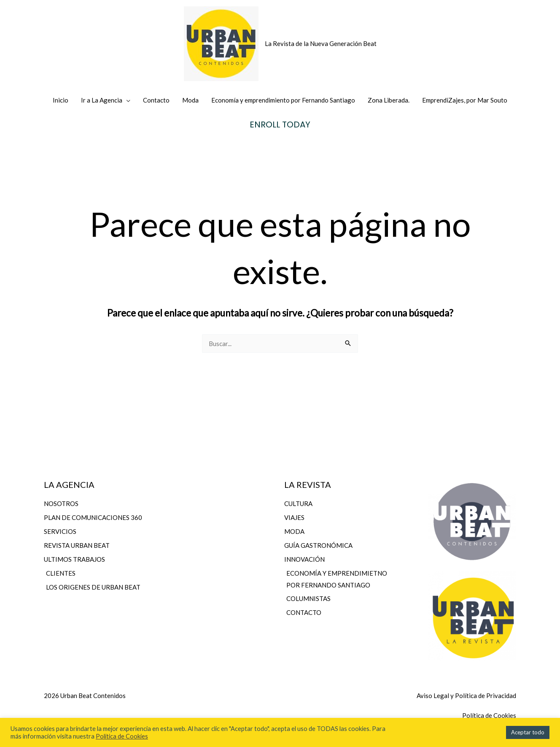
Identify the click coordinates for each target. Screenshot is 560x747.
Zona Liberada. (389, 100)
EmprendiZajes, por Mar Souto (465, 100)
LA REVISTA (308, 484)
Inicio (61, 100)
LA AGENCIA (69, 484)
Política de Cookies (122, 736)
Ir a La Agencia (102, 100)
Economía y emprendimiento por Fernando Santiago (283, 100)
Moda (190, 100)
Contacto (156, 100)
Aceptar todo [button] (528, 732)
